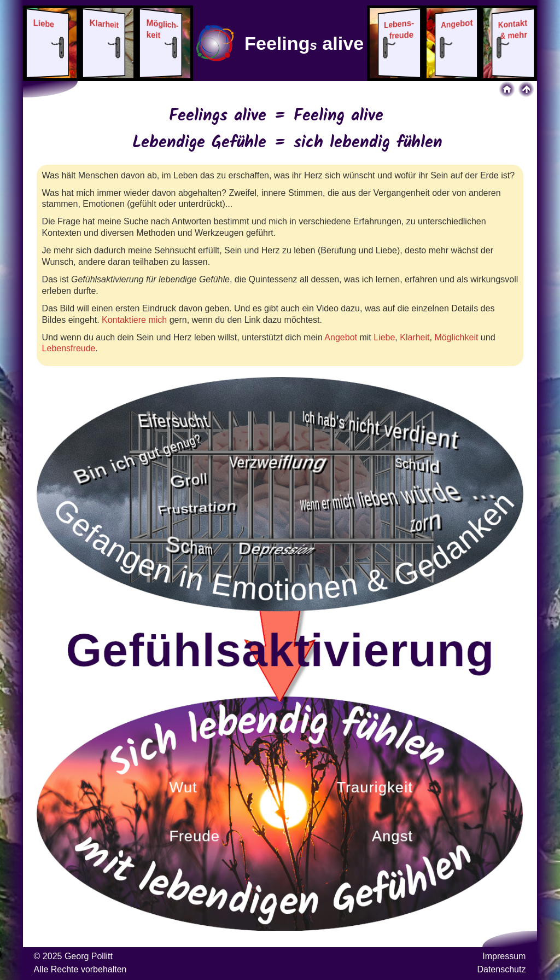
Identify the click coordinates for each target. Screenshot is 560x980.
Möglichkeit (456, 337)
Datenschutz (501, 969)
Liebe (384, 337)
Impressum (504, 956)
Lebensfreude (69, 348)
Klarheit (415, 337)
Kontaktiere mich (134, 320)
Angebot (341, 337)
